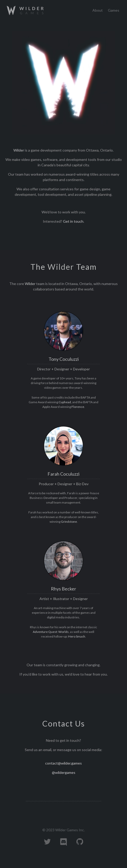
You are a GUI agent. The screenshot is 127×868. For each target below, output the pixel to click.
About (98, 10)
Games (114, 10)
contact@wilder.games (63, 763)
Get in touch (73, 221)
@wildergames (64, 772)
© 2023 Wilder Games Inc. (63, 830)
